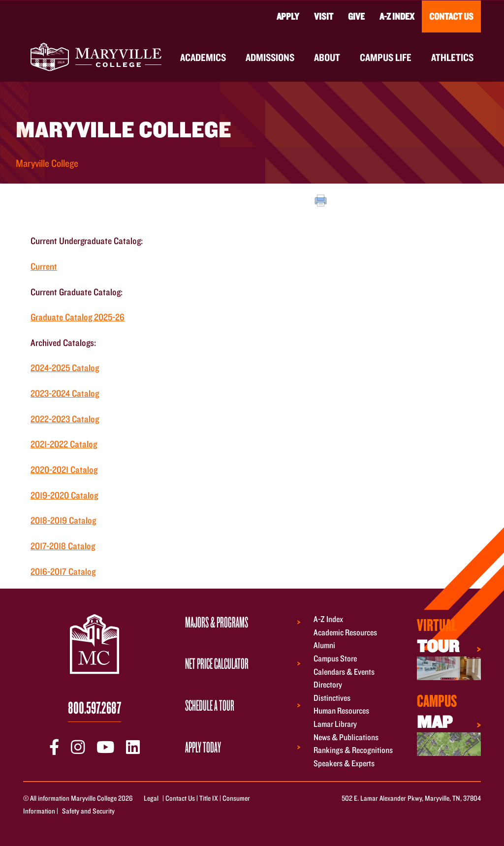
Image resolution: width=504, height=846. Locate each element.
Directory (328, 685)
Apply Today (203, 747)
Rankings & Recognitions (353, 750)
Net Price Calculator (217, 663)
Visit (324, 16)
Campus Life (386, 57)
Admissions (270, 57)
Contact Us (451, 16)
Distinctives (332, 698)
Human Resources (341, 711)
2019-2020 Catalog (64, 495)
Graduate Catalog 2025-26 (78, 317)
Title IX (209, 798)
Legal (151, 798)
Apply (288, 16)
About (327, 57)
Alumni (324, 645)
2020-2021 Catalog (64, 470)
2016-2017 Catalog (63, 571)
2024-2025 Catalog (65, 368)
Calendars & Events (344, 672)
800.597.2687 (94, 707)
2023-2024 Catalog (65, 393)
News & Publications (346, 737)
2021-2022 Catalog (64, 444)
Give (356, 16)
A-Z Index (397, 16)
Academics (203, 57)
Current (44, 266)
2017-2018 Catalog (63, 546)
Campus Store (335, 658)
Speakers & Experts (344, 763)
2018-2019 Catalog (63, 520)
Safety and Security (88, 811)
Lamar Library (335, 724)
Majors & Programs (217, 622)
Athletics (452, 57)
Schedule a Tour (210, 705)
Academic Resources (345, 632)
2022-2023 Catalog (65, 419)
